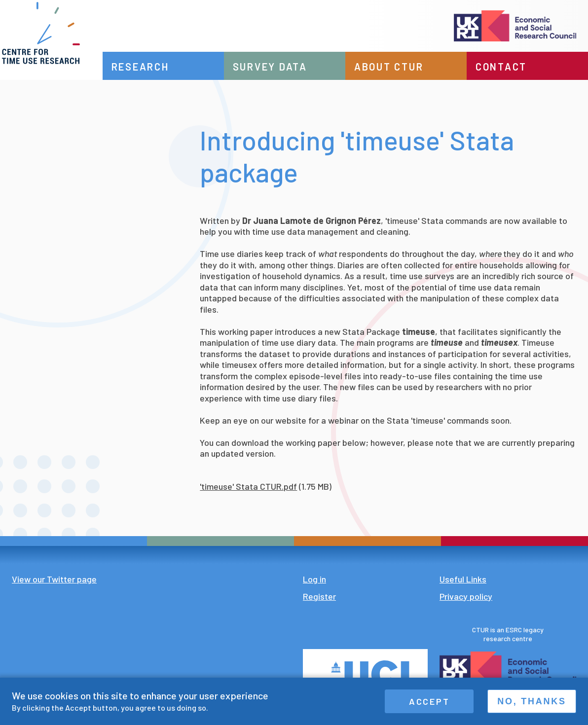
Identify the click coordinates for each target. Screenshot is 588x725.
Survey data (281, 67)
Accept (429, 701)
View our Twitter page (54, 579)
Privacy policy (466, 596)
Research (155, 67)
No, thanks (532, 701)
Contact (505, 67)
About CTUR (396, 67)
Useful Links (463, 579)
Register (319, 596)
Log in (314, 579)
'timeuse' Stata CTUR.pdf (248, 486)
